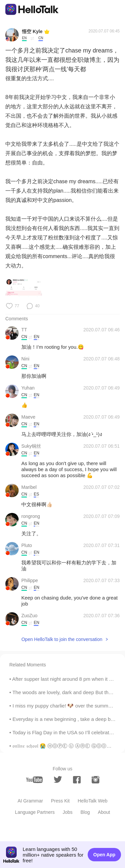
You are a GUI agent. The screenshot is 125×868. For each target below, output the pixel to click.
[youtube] (34, 780)
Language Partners (35, 812)
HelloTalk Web (92, 801)
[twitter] (58, 780)
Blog (85, 812)
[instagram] (95, 780)
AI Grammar (30, 801)
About (104, 812)
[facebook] (77, 780)
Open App (104, 855)
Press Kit (60, 801)
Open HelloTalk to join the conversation (62, 639)
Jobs (68, 812)
